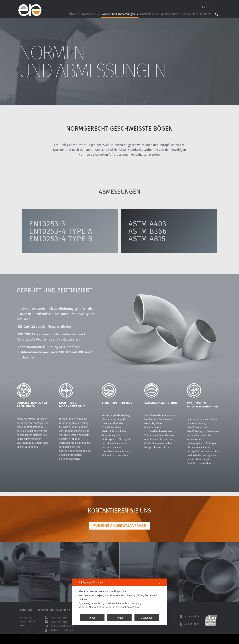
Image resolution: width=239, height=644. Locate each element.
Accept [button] (92, 618)
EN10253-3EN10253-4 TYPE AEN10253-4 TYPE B (61, 231)
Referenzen (172, 14)
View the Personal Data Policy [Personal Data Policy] (122, 607)
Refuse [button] (119, 618)
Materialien (91, 14)
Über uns (75, 14)
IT (208, 7)
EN (204, 7)
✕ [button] (159, 583)
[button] (216, 14)
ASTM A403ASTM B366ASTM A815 (148, 231)
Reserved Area (190, 14)
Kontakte (206, 14)
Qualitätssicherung (152, 14)
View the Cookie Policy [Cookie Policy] (91, 607)
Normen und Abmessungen (120, 14)
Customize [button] (147, 618)
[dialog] (119, 602)
